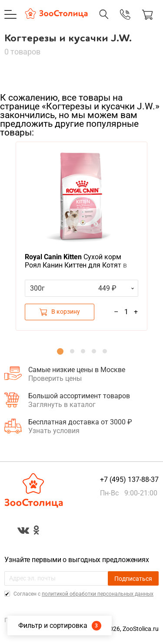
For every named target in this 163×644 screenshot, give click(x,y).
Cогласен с (83, 594)
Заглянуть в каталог (62, 405)
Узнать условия (54, 431)
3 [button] (83, 351)
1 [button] (60, 351)
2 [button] (72, 351)
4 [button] (94, 351)
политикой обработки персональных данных (98, 594)
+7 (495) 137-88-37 (129, 480)
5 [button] (105, 351)
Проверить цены (55, 378)
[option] (81, 236)
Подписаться (133, 579)
